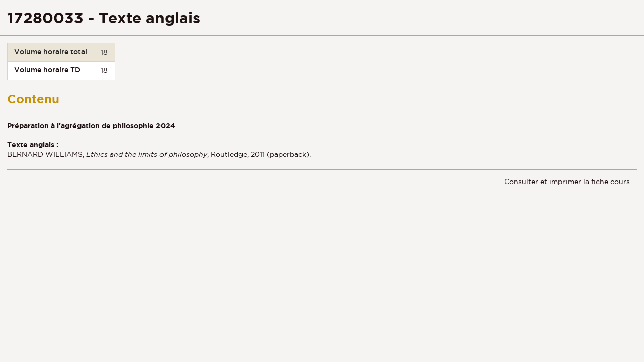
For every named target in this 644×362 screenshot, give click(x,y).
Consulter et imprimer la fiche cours (567, 182)
